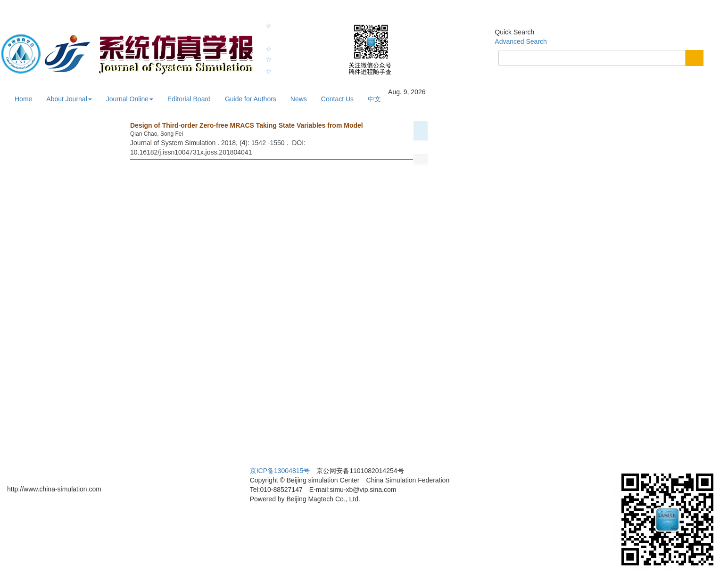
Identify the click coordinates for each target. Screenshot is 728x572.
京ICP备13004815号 (280, 471)
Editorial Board (189, 99)
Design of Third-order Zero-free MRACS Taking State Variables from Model (247, 125)
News (299, 99)
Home (23, 99)
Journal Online (130, 99)
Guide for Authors (251, 99)
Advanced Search (521, 41)
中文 (374, 99)
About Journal (69, 99)
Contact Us (337, 99)
